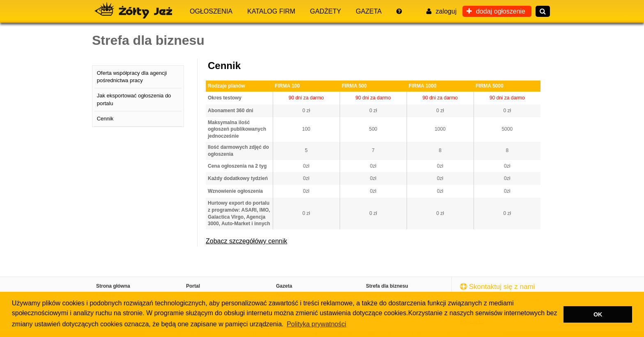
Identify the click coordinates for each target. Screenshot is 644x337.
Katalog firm (271, 11)
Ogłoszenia (211, 11)
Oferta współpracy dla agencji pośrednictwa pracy (132, 77)
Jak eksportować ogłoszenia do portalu (134, 99)
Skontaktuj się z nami (497, 287)
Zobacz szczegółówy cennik (246, 241)
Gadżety (326, 11)
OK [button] (598, 314)
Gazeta (369, 11)
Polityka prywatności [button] (316, 324)
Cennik (105, 119)
